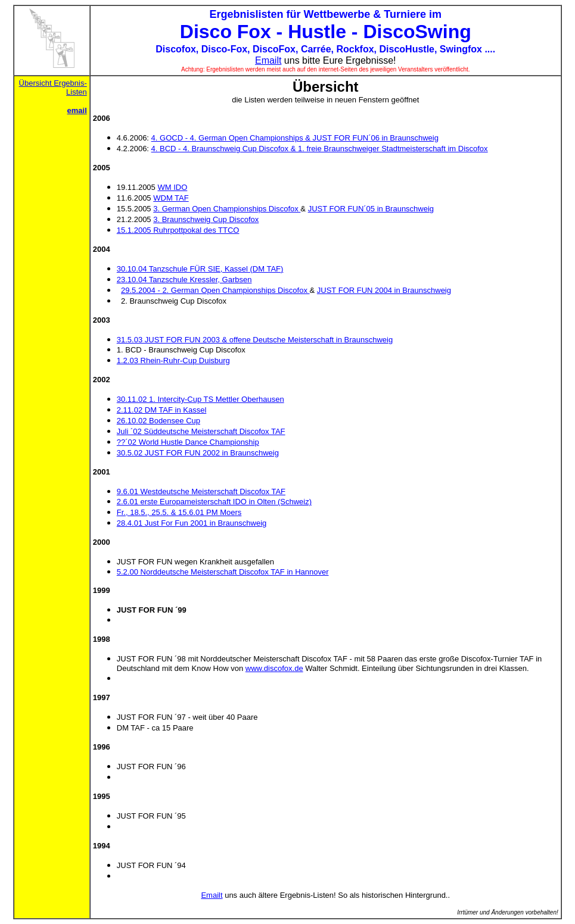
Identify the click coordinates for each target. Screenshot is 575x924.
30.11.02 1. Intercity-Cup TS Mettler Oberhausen (201, 399)
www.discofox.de (274, 668)
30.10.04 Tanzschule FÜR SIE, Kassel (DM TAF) (200, 269)
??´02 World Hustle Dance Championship (188, 442)
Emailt (268, 60)
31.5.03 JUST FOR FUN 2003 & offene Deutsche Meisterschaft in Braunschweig (255, 340)
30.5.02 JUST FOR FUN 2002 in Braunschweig (198, 453)
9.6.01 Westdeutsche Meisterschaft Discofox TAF (201, 491)
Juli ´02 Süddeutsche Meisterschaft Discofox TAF (201, 431)
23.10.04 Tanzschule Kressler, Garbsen (184, 280)
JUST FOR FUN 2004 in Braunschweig (384, 290)
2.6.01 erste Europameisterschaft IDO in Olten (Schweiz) (214, 502)
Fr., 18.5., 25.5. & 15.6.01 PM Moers (179, 512)
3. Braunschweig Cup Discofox (206, 219)
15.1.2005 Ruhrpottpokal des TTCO (178, 230)
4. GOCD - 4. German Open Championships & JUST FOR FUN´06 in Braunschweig (295, 138)
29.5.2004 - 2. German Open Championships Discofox (215, 290)
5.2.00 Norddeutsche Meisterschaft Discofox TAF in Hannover (223, 572)
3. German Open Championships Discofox (227, 209)
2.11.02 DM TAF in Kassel (162, 410)
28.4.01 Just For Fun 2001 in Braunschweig (192, 523)
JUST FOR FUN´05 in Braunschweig (371, 209)
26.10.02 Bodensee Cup (158, 421)
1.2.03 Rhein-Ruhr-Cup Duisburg (173, 360)
